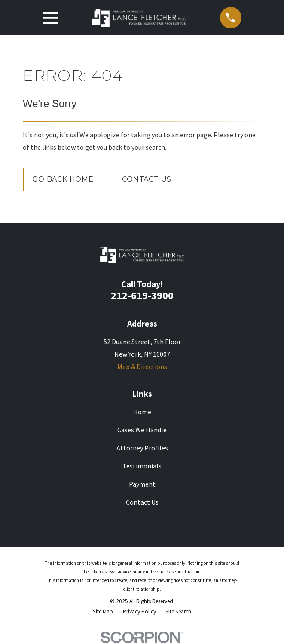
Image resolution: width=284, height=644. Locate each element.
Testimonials (142, 466)
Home (142, 412)
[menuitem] (103, 612)
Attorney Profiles (142, 448)
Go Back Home (63, 179)
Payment (142, 484)
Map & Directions (142, 367)
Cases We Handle (142, 430)
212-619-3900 (142, 295)
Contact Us (147, 179)
